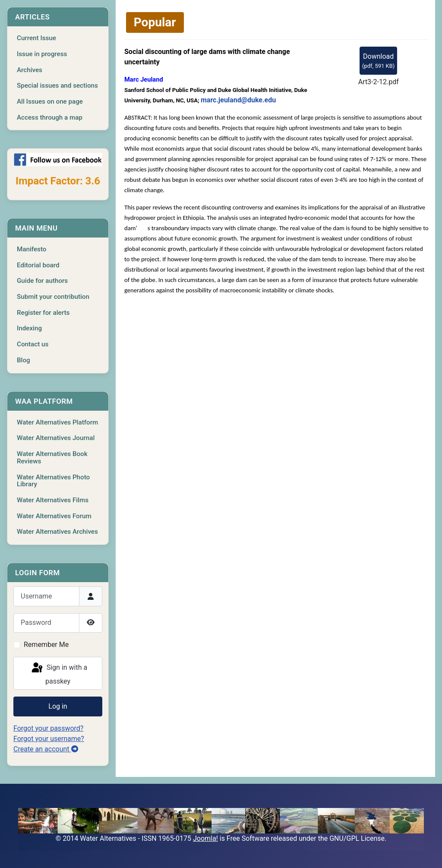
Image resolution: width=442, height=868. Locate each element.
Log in (58, 706)
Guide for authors (42, 281)
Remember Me (46, 645)
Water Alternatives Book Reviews (52, 458)
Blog (24, 360)
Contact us (33, 344)
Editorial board (38, 265)
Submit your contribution (53, 297)
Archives (30, 70)
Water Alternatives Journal (56, 438)
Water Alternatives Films (53, 500)
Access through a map (50, 117)
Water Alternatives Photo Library (53, 481)
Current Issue (36, 38)
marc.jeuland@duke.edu (238, 100)
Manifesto (32, 249)
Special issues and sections (57, 86)
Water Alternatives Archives (57, 532)
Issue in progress (42, 54)
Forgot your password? (48, 728)
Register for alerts (43, 313)
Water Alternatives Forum (54, 516)
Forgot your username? (49, 739)
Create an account (46, 749)
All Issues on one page (50, 101)
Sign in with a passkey (59, 673)
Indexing (29, 328)
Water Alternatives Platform (57, 422)
